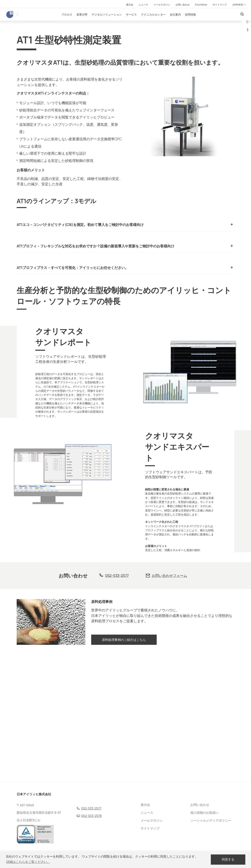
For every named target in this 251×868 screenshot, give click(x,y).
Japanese (238, 5)
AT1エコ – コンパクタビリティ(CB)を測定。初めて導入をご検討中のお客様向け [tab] (80, 261)
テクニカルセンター (165, 22)
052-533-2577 (117, 699)
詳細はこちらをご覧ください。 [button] (28, 862)
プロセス (78, 22)
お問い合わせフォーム (169, 699)
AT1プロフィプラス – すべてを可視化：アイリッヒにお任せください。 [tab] (73, 312)
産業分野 (94, 22)
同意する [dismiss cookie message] (228, 859)
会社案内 (187, 22)
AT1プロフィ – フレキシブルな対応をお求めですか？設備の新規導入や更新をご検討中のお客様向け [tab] (95, 286)
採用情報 (202, 22)
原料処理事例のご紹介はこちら (124, 767)
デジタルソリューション (118, 22)
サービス (143, 22)
